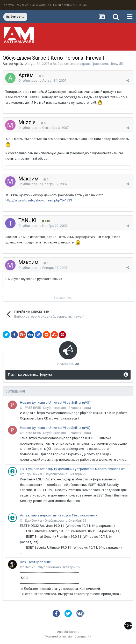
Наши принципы (65, 5)
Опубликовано (42, 80)
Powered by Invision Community (68, 636)
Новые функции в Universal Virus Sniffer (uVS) (55, 402)
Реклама (22, 5)
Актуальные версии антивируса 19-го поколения (59, 515)
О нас (83, 5)
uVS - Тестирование (35, 562)
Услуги (9, 5)
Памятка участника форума (30, 374)
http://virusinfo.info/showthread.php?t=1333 (39, 200)
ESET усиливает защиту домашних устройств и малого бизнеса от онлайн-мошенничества (75, 469)
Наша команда (41, 5)
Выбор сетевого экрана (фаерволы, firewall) (88, 64)
